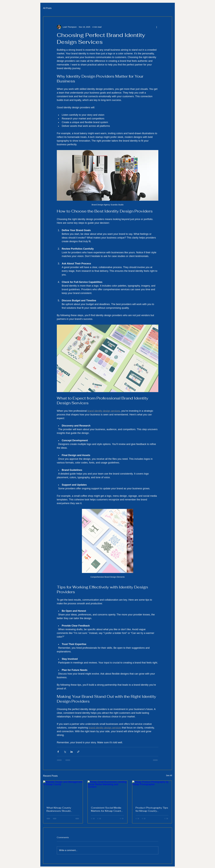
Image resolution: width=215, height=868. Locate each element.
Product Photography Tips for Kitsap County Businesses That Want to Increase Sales (152, 809)
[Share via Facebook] (58, 752)
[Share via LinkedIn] (72, 752)
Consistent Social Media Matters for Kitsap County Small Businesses (107, 809)
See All (169, 775)
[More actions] (157, 27)
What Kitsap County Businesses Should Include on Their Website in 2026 (62, 809)
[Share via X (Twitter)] (65, 752)
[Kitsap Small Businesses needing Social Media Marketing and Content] (107, 792)
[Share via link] (78, 752)
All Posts (47, 8)
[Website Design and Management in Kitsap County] (63, 792)
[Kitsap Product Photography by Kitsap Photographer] (152, 792)
